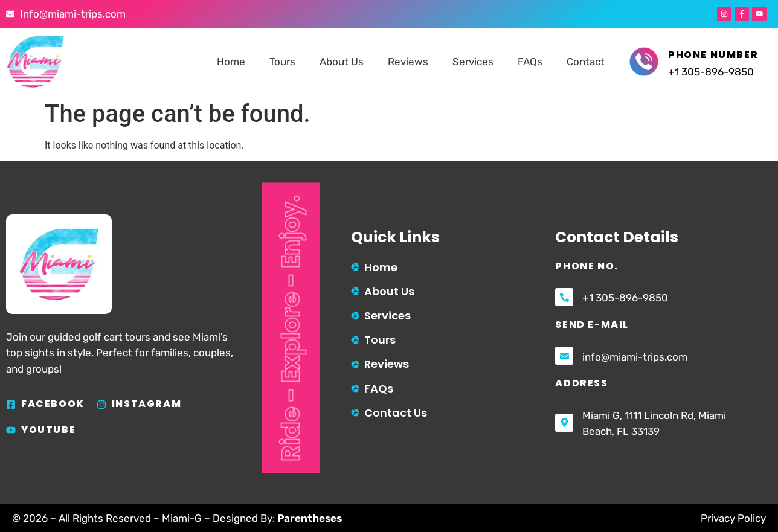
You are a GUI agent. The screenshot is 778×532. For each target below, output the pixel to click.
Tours (282, 62)
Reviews (408, 62)
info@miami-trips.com (635, 357)
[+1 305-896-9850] (564, 297)
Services (473, 62)
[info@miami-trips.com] (564, 356)
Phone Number (713, 55)
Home (231, 62)
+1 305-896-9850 (625, 298)
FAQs (530, 62)
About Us (342, 62)
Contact (586, 62)
